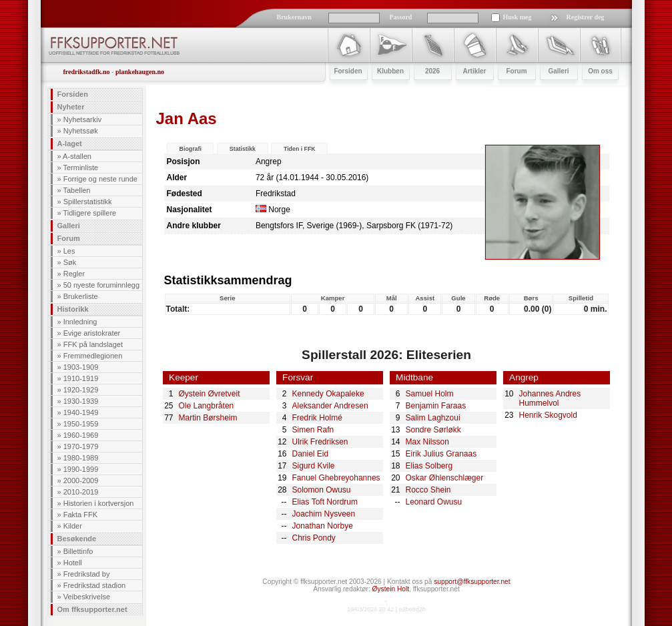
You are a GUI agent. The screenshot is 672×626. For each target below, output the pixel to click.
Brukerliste (81, 296)
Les (69, 251)
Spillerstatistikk (88, 202)
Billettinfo (78, 551)
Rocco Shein (428, 490)
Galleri (69, 226)
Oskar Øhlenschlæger (445, 478)
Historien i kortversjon (99, 503)
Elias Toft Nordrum (325, 502)
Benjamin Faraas (436, 406)
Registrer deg (586, 17)
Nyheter (71, 107)
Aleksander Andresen (330, 406)
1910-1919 (81, 378)
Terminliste (80, 168)
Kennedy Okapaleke (328, 394)
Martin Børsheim (208, 418)
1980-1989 (81, 458)
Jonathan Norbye (323, 526)
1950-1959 (81, 424)
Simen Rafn (313, 430)
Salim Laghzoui (433, 418)
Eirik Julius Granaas (441, 454)
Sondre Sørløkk (433, 430)
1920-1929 (81, 390)
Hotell (73, 563)
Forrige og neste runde (100, 179)
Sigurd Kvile (314, 466)
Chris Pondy (314, 538)
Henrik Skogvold (548, 415)
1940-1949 (81, 412)
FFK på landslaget (93, 344)
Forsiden (73, 94)
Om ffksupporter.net (92, 609)
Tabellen (76, 190)
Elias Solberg (429, 466)
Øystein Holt (391, 589)
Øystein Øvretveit (210, 394)
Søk (70, 262)
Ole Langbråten (207, 406)
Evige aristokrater (92, 333)
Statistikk (243, 149)
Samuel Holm (430, 394)
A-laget (70, 143)
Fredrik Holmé (317, 418)
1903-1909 (81, 367)
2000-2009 (81, 481)
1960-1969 (81, 435)
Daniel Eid (311, 454)
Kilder (73, 526)
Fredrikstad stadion (95, 585)
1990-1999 (81, 469)
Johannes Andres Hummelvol (550, 398)
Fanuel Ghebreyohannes (336, 478)
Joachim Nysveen (324, 514)
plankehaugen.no (140, 72)
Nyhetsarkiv (82, 119)
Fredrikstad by (87, 574)
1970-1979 (81, 446)
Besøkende (77, 539)
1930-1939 (81, 401)
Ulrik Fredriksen (320, 442)
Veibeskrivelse (87, 597)
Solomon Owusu (322, 490)
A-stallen (77, 156)
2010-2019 (81, 492)
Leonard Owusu (434, 502)
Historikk (73, 309)
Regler (74, 274)
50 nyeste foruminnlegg (101, 285)
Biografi (191, 149)
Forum (69, 238)
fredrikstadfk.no (87, 72)
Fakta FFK (80, 515)
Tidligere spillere (89, 213)
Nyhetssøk (81, 131)
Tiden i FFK (300, 149)
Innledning (80, 322)
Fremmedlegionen (93, 356)
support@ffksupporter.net (472, 582)
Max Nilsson (427, 442)
